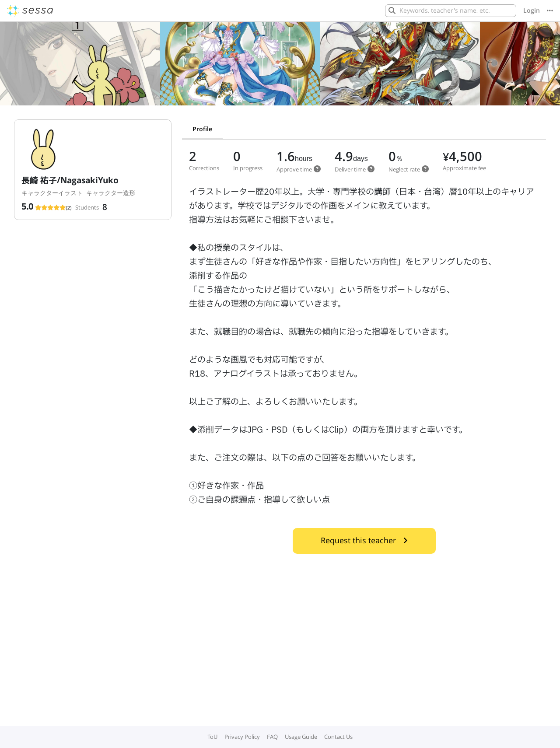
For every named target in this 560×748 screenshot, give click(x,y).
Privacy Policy (242, 737)
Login (532, 10)
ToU (212, 737)
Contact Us (338, 737)
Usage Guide (301, 737)
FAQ (272, 737)
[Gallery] (280, 67)
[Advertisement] (280, 661)
